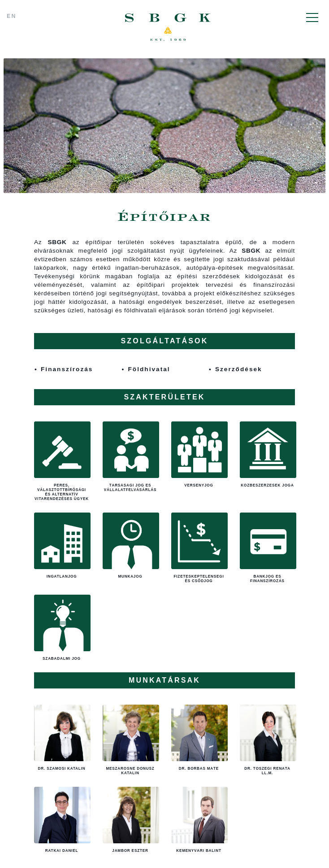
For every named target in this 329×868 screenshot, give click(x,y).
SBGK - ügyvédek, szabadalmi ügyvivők (168, 27)
